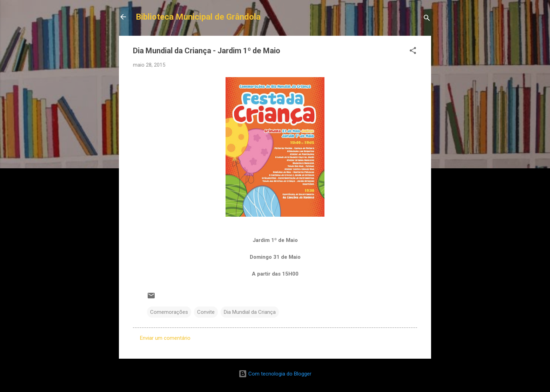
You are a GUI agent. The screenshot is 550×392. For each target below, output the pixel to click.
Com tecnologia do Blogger (275, 374)
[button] (413, 52)
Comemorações (169, 312)
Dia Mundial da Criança (250, 312)
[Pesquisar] (427, 19)
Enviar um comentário (165, 338)
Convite (206, 312)
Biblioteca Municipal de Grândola (198, 17)
